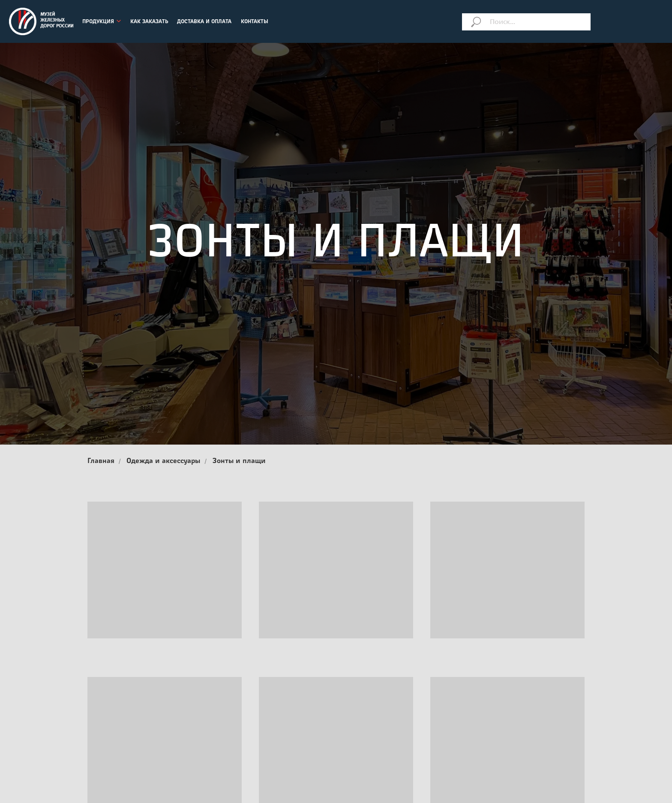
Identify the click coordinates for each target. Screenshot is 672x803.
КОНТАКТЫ (255, 22)
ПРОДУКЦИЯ (98, 22)
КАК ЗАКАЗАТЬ (149, 22)
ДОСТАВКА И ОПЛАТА (204, 22)
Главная (101, 461)
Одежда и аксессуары (163, 461)
